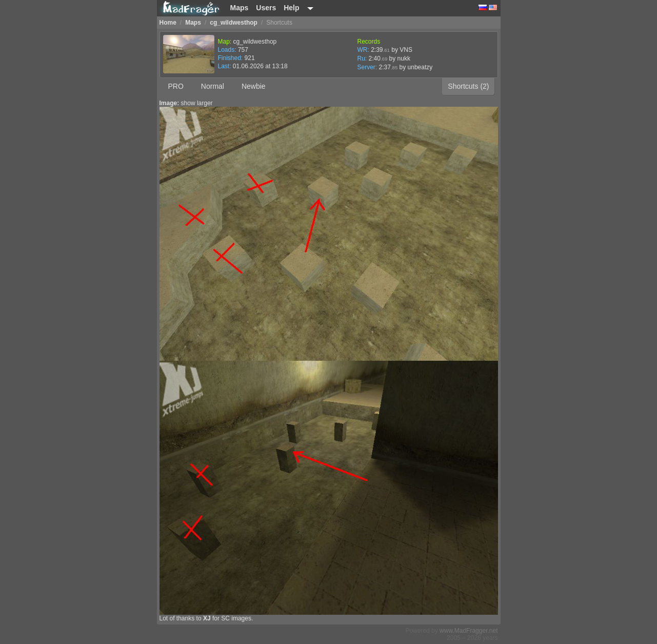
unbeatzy (420, 67)
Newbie (254, 86)
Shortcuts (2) (468, 86)
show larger (197, 103)
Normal (213, 86)
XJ (207, 618)
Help (291, 8)
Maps (240, 8)
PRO (176, 86)
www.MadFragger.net (469, 631)
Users (266, 8)
